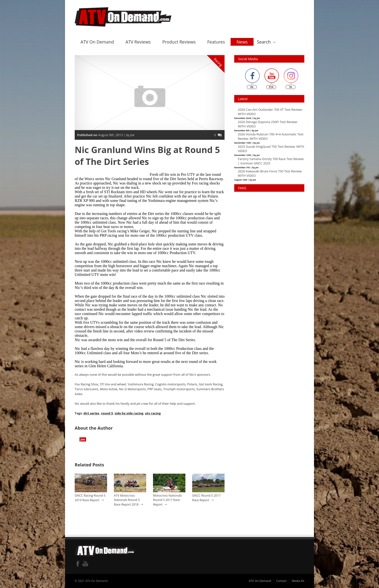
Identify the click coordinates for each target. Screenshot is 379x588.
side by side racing (129, 413)
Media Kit (298, 581)
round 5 (107, 413)
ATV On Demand (97, 42)
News (242, 42)
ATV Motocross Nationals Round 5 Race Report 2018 (127, 500)
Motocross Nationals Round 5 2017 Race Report (167, 500)
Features (216, 42)
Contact (281, 581)
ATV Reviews (138, 42)
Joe (83, 439)
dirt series (91, 413)
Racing (218, 62)
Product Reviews (179, 42)
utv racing (153, 413)
